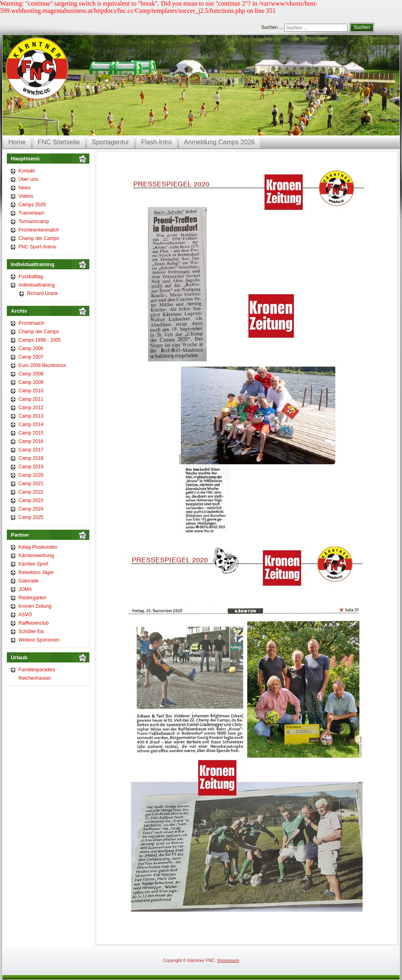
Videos (26, 196)
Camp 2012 (31, 408)
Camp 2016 (31, 441)
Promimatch (31, 323)
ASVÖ (25, 615)
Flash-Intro (156, 142)
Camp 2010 (31, 391)
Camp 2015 (31, 433)
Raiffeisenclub (34, 623)
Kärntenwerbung (36, 556)
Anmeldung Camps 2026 (219, 142)
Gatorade (29, 581)
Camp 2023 (31, 500)
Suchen (362, 27)
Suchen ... (272, 27)
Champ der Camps (39, 238)
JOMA (25, 589)
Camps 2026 (32, 205)
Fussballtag (31, 277)
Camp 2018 (31, 458)
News (25, 188)
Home (17, 142)
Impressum (228, 960)
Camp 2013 (31, 416)
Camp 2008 (31, 374)
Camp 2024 (31, 509)
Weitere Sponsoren (39, 640)
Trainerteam (31, 213)
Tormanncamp (34, 221)
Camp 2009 (31, 382)
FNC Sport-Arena (37, 247)
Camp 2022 (31, 492)
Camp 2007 (31, 357)
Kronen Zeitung (35, 606)
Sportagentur (111, 142)
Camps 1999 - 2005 (40, 340)
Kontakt (27, 171)
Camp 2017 (31, 450)
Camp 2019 (31, 467)
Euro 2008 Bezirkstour (42, 365)
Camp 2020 (31, 475)
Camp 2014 (31, 424)
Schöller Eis (31, 631)
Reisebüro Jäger (36, 572)
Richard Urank (42, 293)
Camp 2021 (31, 484)
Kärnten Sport (33, 564)
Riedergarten (32, 598)
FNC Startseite (59, 142)
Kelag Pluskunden (38, 547)
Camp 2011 (31, 399)
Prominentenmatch (39, 230)
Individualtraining (37, 285)
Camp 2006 (31, 349)
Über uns (28, 179)
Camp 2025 (31, 517)
